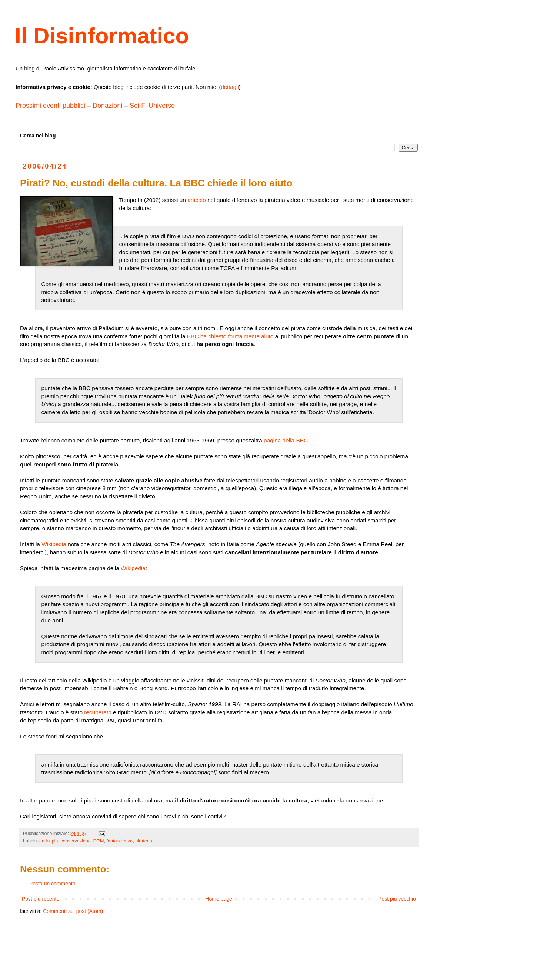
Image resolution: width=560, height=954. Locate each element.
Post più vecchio (397, 899)
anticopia (49, 841)
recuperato (98, 712)
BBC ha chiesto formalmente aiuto (230, 336)
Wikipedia (54, 544)
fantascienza (119, 841)
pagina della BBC (286, 440)
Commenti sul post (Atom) (73, 911)
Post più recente (41, 899)
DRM (99, 841)
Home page (219, 899)
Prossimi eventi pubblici (50, 106)
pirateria (144, 841)
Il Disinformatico (102, 36)
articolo (197, 200)
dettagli (230, 87)
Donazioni (107, 106)
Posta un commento (52, 884)
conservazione (76, 841)
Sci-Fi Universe (152, 106)
